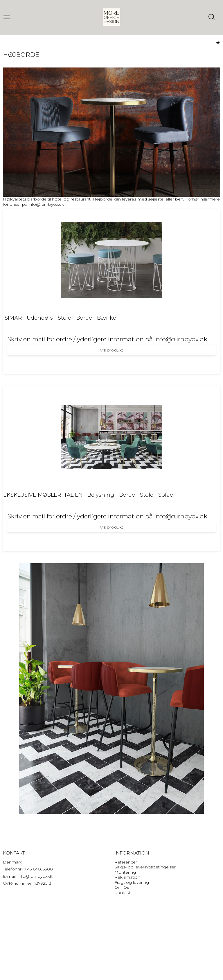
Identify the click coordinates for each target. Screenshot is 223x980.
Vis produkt (111, 350)
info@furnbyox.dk (46, 204)
